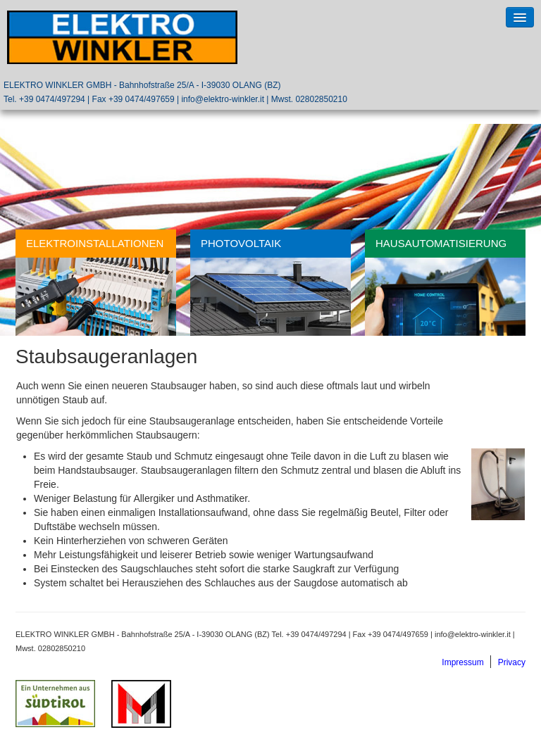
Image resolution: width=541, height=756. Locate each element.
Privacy (512, 662)
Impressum (462, 662)
